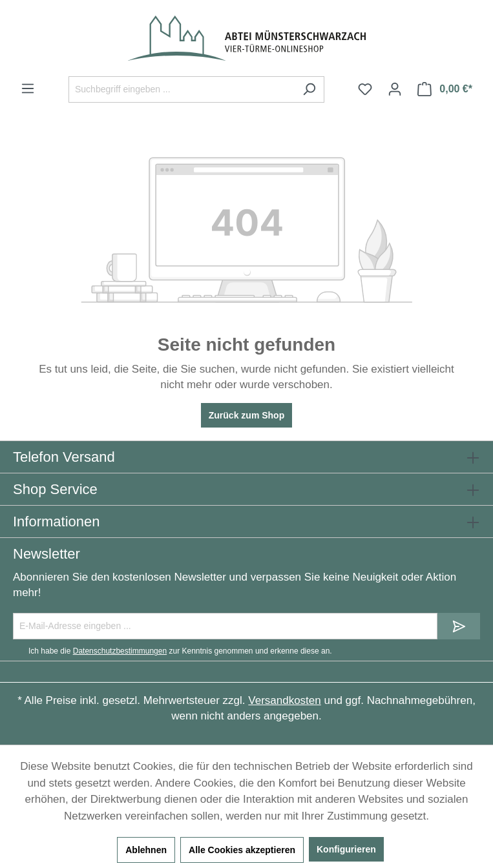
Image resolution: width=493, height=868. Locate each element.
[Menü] (28, 88)
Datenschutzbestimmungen (120, 651)
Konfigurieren (346, 849)
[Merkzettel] (365, 89)
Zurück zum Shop (246, 415)
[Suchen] (309, 89)
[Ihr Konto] (395, 89)
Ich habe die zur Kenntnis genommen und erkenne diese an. (180, 651)
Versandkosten (284, 700)
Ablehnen (146, 850)
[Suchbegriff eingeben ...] (182, 89)
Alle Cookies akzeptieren (242, 850)
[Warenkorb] (445, 89)
